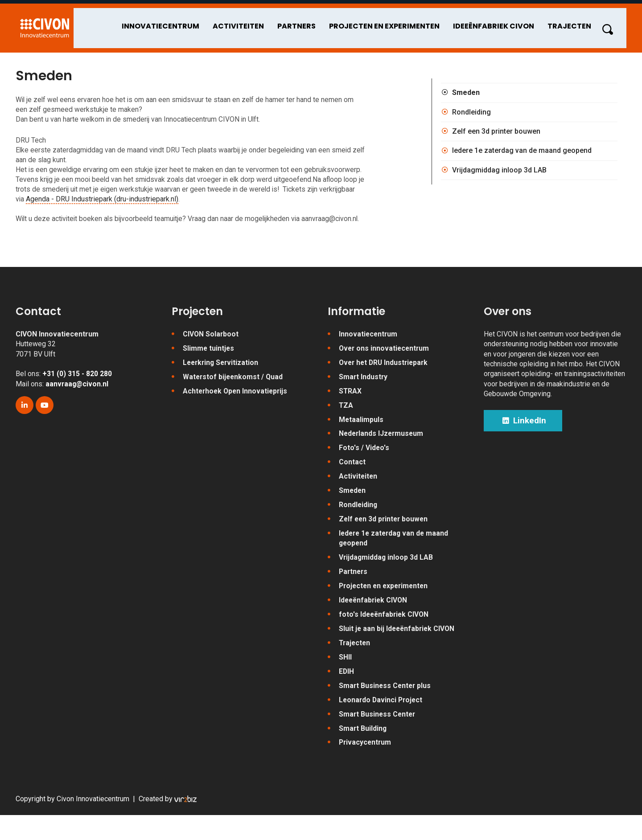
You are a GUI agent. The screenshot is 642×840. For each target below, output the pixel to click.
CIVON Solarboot (211, 353)
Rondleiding (471, 115)
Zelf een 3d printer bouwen (496, 135)
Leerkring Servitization (222, 382)
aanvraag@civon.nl (78, 403)
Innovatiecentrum (170, 23)
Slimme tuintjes (209, 368)
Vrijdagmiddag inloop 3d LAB (499, 174)
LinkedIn (526, 441)
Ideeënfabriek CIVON (503, 23)
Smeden (466, 96)
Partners (306, 23)
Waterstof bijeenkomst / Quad (234, 397)
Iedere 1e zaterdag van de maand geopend (522, 154)
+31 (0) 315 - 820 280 (77, 393)
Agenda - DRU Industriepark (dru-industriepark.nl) (140, 204)
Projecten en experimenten (394, 23)
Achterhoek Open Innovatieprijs (237, 411)
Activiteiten (248, 23)
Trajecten (579, 23)
